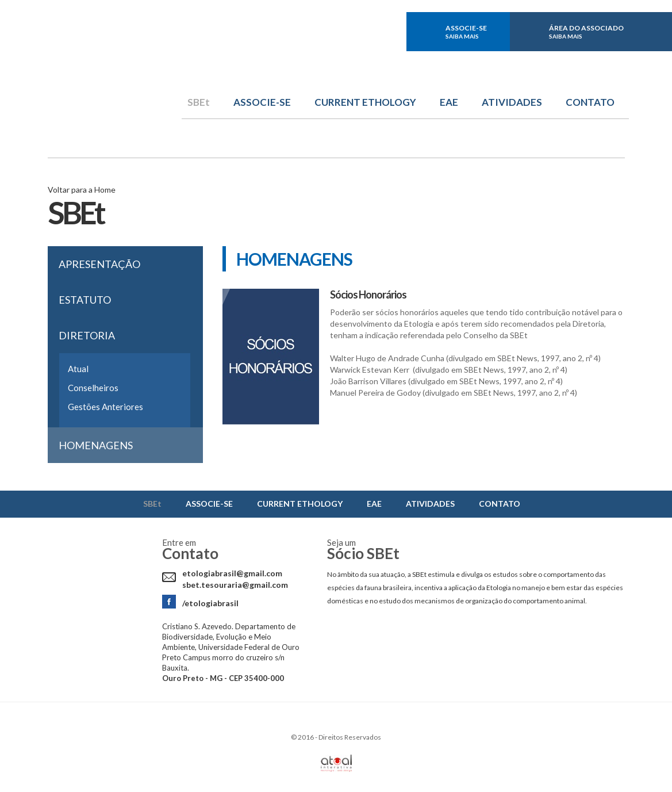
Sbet (115, 79)
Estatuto (85, 300)
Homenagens (96, 445)
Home (105, 190)
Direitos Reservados (350, 737)
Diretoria (87, 335)
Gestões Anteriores (105, 407)
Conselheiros (93, 388)
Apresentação (99, 264)
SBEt (199, 102)
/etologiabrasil (210, 603)
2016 (306, 737)
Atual (78, 369)
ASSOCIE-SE (466, 32)
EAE (449, 102)
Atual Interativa (336, 763)
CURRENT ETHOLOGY (365, 102)
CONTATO (590, 102)
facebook (345, 32)
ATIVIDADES (512, 102)
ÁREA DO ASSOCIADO (586, 32)
